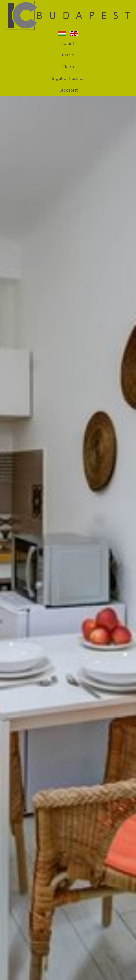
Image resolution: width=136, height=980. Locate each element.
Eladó (68, 67)
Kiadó (68, 55)
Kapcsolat (68, 90)
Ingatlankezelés (68, 78)
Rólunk (68, 43)
